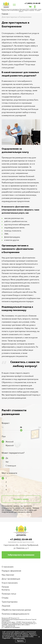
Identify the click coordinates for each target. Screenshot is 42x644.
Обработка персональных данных (16, 610)
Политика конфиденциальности (15, 614)
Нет (7, 462)
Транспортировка (10, 602)
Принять (20, 641)
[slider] (21, 430)
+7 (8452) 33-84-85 (32, 3)
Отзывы (5, 598)
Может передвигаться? (13, 453)
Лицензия (6, 606)
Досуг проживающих (11, 579)
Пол (4, 437)
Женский (10, 442)
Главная (5, 14)
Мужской (10, 445)
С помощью (11, 466)
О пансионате (8, 567)
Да (7, 458)
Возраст (6, 423)
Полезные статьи (9, 594)
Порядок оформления (11, 571)
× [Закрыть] (39, 637)
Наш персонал (8, 575)
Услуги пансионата (10, 583)
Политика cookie (19, 638)
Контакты (6, 590)
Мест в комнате (9, 473)
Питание (5, 587)
